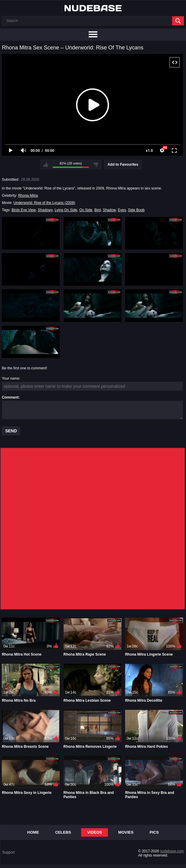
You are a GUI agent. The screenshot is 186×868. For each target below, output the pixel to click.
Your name (11, 378)
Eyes (122, 210)
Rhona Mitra (28, 196)
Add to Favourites (123, 165)
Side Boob (136, 210)
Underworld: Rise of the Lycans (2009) (44, 203)
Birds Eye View (24, 210)
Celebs (63, 832)
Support (8, 852)
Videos (95, 832)
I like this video (46, 165)
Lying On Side (66, 210)
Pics (154, 832)
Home (33, 832)
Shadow (109, 210)
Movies (126, 832)
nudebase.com (172, 851)
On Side (86, 210)
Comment (10, 397)
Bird (98, 210)
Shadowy (45, 210)
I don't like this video (96, 165)
